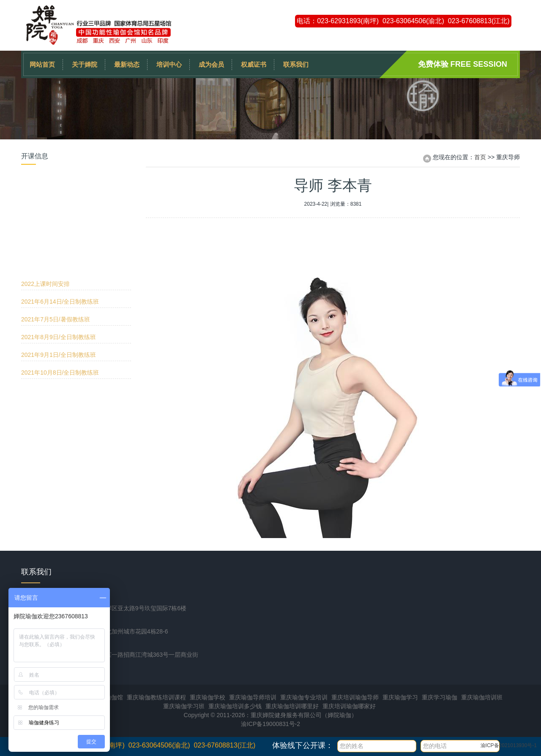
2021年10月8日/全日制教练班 (60, 272)
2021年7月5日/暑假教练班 (56, 219)
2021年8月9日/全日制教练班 (59, 237)
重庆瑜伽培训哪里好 (292, 706)
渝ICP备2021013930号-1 (509, 745)
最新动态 (127, 64)
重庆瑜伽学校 (208, 697)
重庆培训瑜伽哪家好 (349, 706)
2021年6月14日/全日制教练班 (60, 201)
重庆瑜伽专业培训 (304, 697)
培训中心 (169, 64)
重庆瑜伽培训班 (482, 697)
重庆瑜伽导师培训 (253, 697)
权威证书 (254, 64)
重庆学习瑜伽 (440, 697)
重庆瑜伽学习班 (184, 706)
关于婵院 (85, 64)
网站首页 (42, 64)
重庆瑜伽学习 (400, 697)
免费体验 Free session (463, 64)
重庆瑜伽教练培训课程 (156, 697)
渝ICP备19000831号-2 (270, 724)
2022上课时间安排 (45, 183)
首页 (480, 157)
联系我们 (296, 64)
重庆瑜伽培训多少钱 (235, 706)
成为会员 (211, 64)
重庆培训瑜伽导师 (355, 697)
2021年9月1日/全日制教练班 (59, 254)
